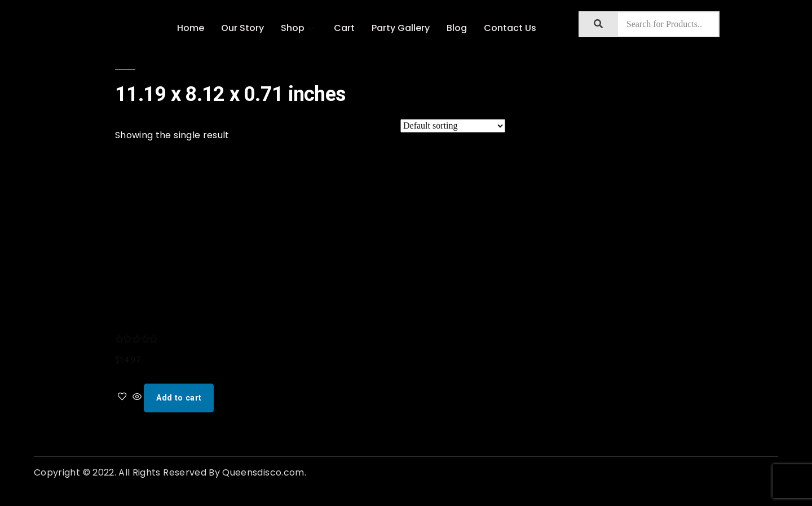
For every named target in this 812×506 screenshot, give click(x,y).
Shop (299, 28)
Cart (344, 28)
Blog (457, 28)
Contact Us (510, 28)
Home (191, 28)
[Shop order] (453, 126)
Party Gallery (401, 28)
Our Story (242, 28)
